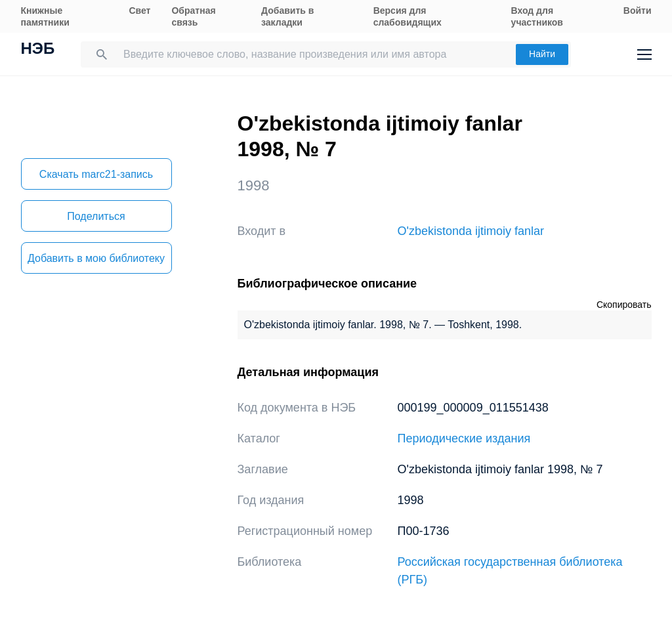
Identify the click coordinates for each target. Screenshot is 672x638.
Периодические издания (464, 438)
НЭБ (38, 50)
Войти (638, 11)
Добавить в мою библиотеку (96, 258)
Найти (542, 54)
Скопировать (624, 305)
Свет (139, 11)
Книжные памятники (45, 16)
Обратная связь (193, 16)
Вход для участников (537, 16)
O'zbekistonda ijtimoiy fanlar (471, 231)
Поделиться (96, 216)
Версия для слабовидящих (408, 16)
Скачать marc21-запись (96, 174)
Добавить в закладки (287, 16)
